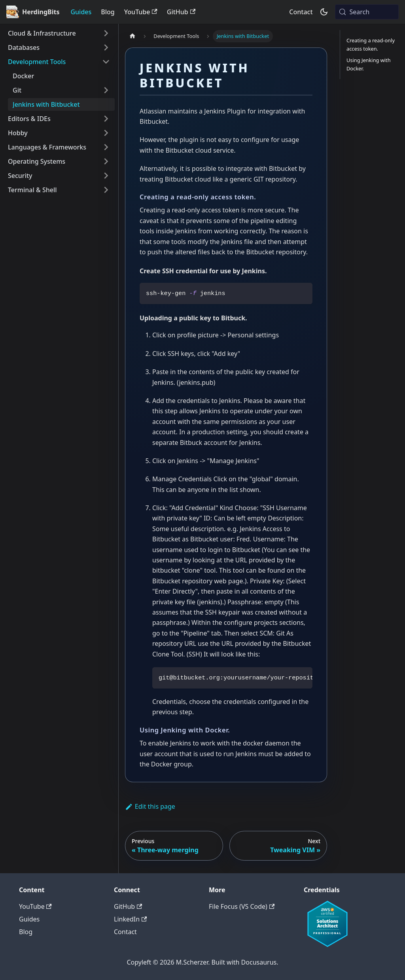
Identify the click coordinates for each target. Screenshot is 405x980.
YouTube (141, 12)
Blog (108, 12)
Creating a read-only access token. (371, 44)
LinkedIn (130, 919)
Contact (301, 12)
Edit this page (150, 806)
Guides (81, 12)
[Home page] (132, 36)
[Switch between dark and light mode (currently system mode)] (324, 12)
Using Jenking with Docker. (369, 64)
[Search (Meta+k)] (367, 12)
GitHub (181, 12)
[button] (59, 33)
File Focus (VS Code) (242, 906)
